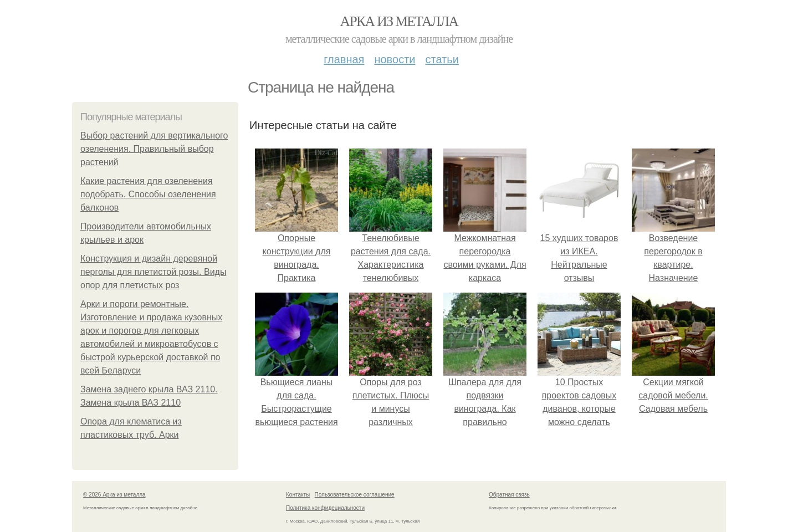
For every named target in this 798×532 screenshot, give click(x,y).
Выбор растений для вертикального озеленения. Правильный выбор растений (154, 149)
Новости (395, 59)
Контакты (298, 495)
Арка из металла (399, 21)
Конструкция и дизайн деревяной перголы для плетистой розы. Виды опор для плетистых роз (153, 272)
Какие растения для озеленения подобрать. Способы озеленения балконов (148, 194)
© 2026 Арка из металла (114, 495)
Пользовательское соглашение (355, 495)
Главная (344, 59)
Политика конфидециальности (325, 508)
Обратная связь (509, 495)
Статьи (442, 59)
